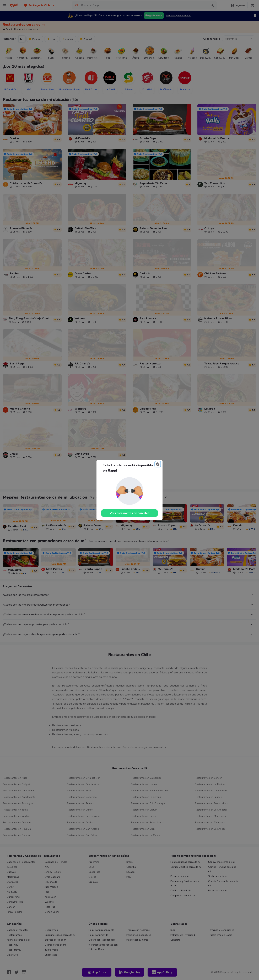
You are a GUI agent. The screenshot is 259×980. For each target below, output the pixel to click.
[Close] (158, 464)
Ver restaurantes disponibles (129, 513)
